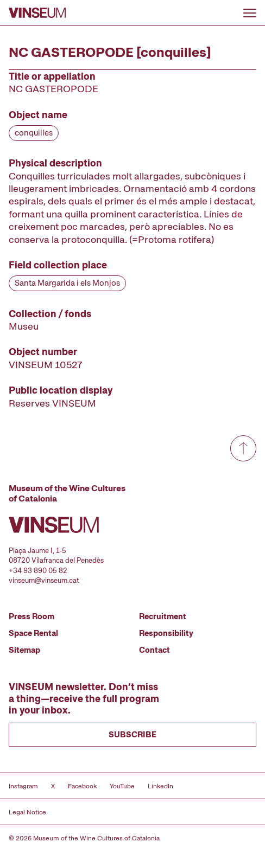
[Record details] (132, 240)
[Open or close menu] (250, 13)
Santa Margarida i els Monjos (67, 283)
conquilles (34, 133)
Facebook (82, 786)
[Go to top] (243, 448)
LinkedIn (160, 786)
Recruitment (163, 616)
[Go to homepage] (37, 13)
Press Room (31, 616)
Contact (154, 650)
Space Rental (33, 633)
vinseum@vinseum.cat (44, 580)
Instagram (23, 786)
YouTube (122, 786)
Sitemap (24, 650)
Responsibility (166, 633)
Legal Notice (27, 812)
